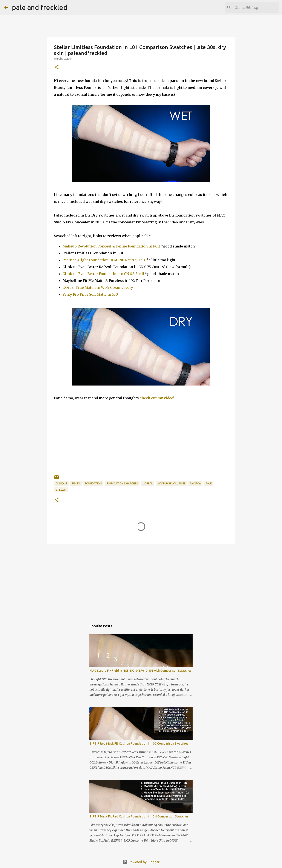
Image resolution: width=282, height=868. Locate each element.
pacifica (195, 483)
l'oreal (148, 483)
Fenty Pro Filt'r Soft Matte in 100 (90, 294)
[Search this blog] (256, 8)
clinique (61, 483)
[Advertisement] (141, 581)
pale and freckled (40, 7)
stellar (61, 490)
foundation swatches (122, 483)
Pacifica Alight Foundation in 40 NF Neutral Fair (104, 260)
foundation (93, 483)
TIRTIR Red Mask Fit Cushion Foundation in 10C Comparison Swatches (139, 744)
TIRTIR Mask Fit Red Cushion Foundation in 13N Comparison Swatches (139, 816)
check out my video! (157, 398)
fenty (76, 483)
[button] (57, 67)
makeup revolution (171, 483)
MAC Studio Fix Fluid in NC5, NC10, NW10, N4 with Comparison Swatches (140, 671)
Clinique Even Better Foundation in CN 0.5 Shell (103, 274)
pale (209, 483)
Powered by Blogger (141, 862)
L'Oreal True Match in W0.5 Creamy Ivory (98, 287)
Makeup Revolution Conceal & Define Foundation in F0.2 (111, 246)
